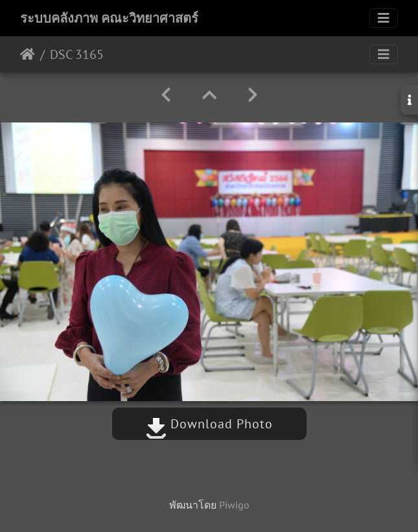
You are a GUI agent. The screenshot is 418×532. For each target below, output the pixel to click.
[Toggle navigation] (384, 18)
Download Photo (209, 424)
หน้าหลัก (28, 54)
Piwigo (234, 505)
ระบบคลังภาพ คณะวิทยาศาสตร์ (109, 18)
